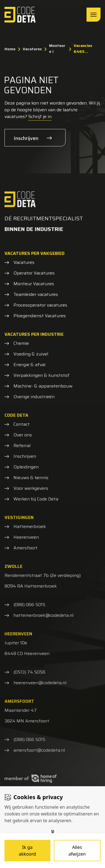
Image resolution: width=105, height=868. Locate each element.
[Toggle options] (53, 831)
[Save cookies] (27, 851)
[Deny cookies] (77, 851)
